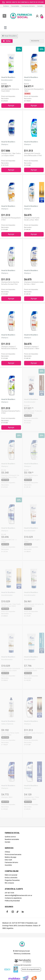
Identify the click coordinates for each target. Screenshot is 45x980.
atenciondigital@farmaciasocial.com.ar (18, 895)
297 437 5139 (9, 893)
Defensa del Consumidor (23, 965)
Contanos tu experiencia (13, 898)
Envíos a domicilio (11, 878)
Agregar (11, 105)
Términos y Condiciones (22, 954)
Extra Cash (8, 860)
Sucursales (15, 6)
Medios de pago (11, 857)
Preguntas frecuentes (12, 880)
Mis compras (9, 883)
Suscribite (8, 865)
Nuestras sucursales (12, 839)
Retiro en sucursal (11, 875)
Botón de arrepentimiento (31, 969)
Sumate (40, 6)
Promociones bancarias (13, 854)
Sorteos (6, 6)
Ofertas (7, 852)
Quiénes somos (10, 837)
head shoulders (9, 36)
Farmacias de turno (28, 6)
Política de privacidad (12, 901)
